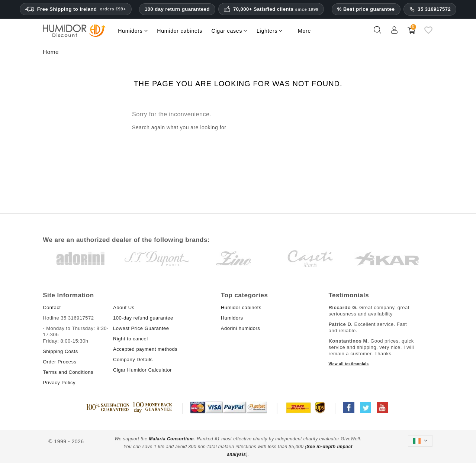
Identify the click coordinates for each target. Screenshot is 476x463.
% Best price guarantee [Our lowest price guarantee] (366, 9)
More (304, 31)
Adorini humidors (241, 328)
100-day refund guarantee (143, 318)
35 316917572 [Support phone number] (430, 9)
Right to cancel (131, 339)
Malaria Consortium (171, 439)
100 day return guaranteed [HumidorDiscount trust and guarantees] (177, 9)
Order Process (59, 362)
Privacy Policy (59, 383)
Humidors (232, 318)
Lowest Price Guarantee (141, 328)
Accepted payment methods (145, 349)
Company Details (133, 360)
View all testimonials (348, 364)
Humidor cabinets (241, 307)
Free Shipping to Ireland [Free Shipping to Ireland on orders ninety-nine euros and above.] (76, 9)
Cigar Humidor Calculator (142, 370)
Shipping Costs (60, 351)
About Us (124, 307)
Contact (52, 307)
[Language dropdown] (420, 441)
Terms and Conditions (68, 372)
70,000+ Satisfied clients (276, 9)
